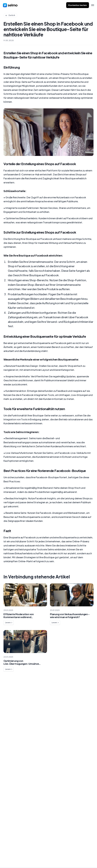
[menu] (93, 5)
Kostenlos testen (78, 5)
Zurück (10, 15)
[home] (10, 5)
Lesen (9, 623)
